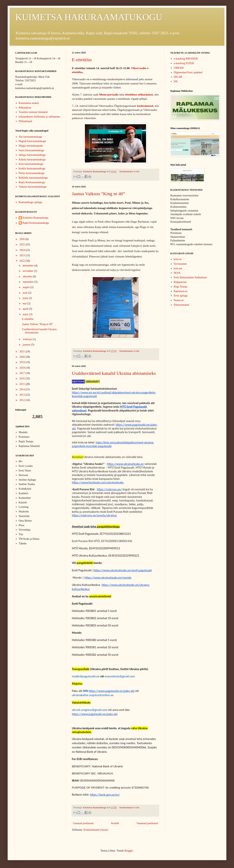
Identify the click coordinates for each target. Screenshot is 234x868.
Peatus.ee (179, 300)
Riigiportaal (180, 282)
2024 (23, 250)
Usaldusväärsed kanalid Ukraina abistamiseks (114, 373)
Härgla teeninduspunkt (31, 146)
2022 (23, 261)
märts (26, 314)
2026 (23, 239)
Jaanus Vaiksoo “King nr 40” (98, 194)
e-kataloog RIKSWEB (186, 59)
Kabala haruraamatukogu (32, 160)
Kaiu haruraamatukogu (31, 164)
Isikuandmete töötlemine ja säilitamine (39, 117)
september (28, 282)
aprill (26, 309)
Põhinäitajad (25, 121)
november (28, 271)
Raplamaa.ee (181, 291)
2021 (23, 352)
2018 (23, 368)
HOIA (177, 273)
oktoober (28, 276)
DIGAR (178, 77)
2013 (23, 395)
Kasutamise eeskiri (29, 103)
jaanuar (27, 345)
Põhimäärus (25, 108)
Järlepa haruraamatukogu (32, 155)
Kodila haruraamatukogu (32, 169)
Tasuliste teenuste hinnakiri (33, 112)
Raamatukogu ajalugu (30, 202)
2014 (23, 389)
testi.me (178, 268)
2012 (23, 400)
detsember (28, 266)
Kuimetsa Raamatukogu (35, 218)
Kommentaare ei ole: (130, 171)
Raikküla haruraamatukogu (33, 178)
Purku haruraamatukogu (32, 173)
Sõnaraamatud (181, 305)
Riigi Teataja (181, 287)
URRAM (179, 68)
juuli (25, 293)
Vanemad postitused (147, 823)
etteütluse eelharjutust (139, 94)
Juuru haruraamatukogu (31, 150)
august (26, 287)
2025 (23, 245)
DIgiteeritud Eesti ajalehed (188, 72)
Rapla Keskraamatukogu (32, 182)
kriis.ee (178, 259)
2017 (23, 373)
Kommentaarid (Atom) (96, 830)
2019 (23, 362)
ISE (176, 81)
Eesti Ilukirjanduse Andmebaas (190, 277)
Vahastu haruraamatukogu (33, 187)
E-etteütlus (82, 60)
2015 (23, 384)
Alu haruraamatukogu (30, 137)
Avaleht (115, 823)
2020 (23, 357)
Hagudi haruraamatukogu (32, 141)
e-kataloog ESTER (184, 63)
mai (25, 303)
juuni (26, 298)
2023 (23, 255)
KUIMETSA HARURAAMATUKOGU (89, 17)
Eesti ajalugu (181, 296)
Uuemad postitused (83, 823)
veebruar (28, 339)
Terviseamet (180, 264)
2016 (23, 378)
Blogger (129, 851)
